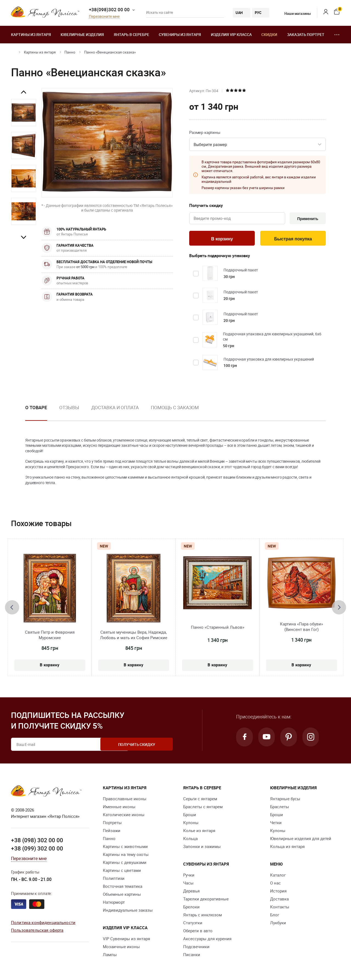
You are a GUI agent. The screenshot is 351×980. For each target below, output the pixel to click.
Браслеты (280, 808)
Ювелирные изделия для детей (301, 839)
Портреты (112, 824)
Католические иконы (124, 816)
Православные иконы (125, 800)
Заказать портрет (306, 34)
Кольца (190, 839)
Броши (190, 816)
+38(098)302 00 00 (109, 9)
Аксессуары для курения (207, 940)
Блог (275, 916)
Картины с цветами (122, 871)
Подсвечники (196, 948)
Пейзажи (112, 832)
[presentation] (12, 608)
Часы (188, 884)
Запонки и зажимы (202, 847)
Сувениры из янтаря (180, 34)
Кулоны (191, 824)
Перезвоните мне (104, 17)
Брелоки (191, 908)
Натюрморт (114, 903)
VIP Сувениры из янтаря (126, 940)
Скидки (269, 34)
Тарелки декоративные (206, 900)
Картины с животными (125, 847)
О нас (275, 884)
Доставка (279, 900)
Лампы (110, 956)
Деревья (191, 892)
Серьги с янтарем (200, 800)
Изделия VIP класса (231, 34)
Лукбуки (278, 924)
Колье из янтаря (199, 832)
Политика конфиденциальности (43, 923)
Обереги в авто (198, 932)
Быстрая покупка (293, 239)
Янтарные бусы (285, 800)
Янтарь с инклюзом (203, 916)
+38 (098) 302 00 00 (37, 841)
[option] (24, 113)
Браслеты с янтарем (203, 808)
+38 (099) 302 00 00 (37, 849)
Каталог (278, 876)
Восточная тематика (123, 887)
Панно (70, 52)
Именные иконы (119, 808)
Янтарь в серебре (131, 34)
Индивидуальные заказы (128, 911)
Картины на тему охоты (126, 855)
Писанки (192, 956)
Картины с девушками (125, 863)
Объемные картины (122, 895)
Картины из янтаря (31, 34)
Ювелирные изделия (82, 34)
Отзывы (69, 408)
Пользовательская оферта (37, 931)
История (278, 892)
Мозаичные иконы (121, 948)
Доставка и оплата (115, 408)
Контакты (280, 908)
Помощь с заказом (175, 408)
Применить (307, 219)
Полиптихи (114, 879)
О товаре (36, 408)
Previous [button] (24, 92)
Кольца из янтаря (287, 847)
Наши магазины (294, 13)
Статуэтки (193, 924)
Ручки (189, 876)
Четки (276, 824)
